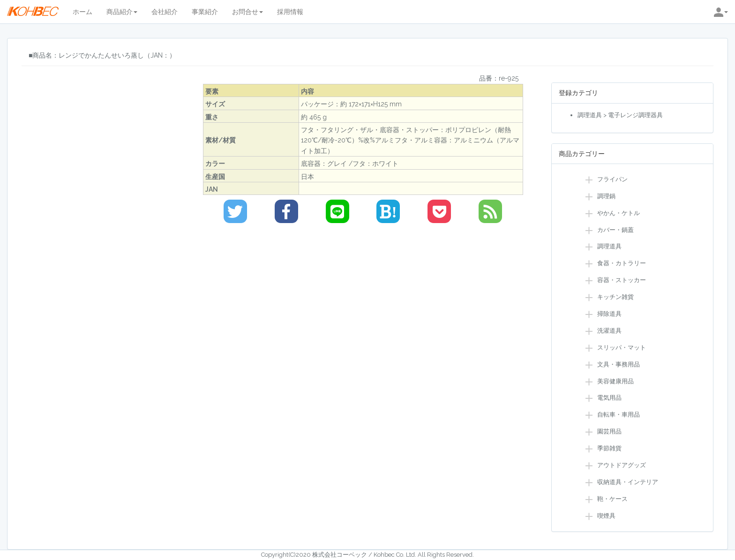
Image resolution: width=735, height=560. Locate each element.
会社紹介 (165, 12)
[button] (721, 12)
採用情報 (290, 12)
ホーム (82, 12)
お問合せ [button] (247, 12)
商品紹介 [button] (122, 12)
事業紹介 (205, 12)
